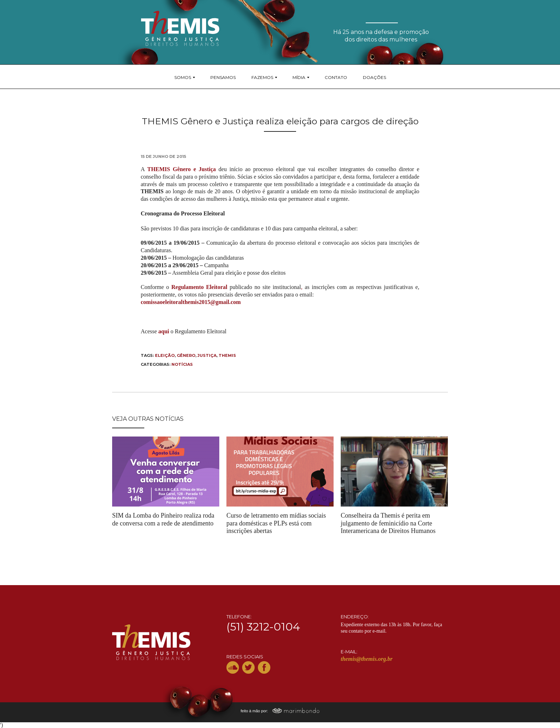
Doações (374, 77)
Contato (336, 77)
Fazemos (262, 77)
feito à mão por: (280, 711)
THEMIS (227, 355)
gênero (186, 355)
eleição (165, 355)
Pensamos (223, 77)
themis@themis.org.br (367, 659)
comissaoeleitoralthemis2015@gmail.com (191, 302)
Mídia (299, 77)
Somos (183, 77)
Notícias (182, 364)
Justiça (207, 355)
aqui (164, 331)
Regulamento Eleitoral (199, 287)
